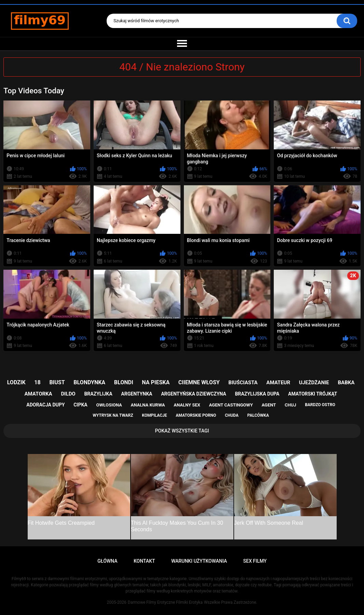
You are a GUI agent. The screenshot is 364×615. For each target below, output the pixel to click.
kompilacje (154, 415)
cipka (80, 405)
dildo (68, 394)
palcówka (258, 415)
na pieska (156, 382)
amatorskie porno (196, 415)
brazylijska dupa (257, 394)
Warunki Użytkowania (199, 561)
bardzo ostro (320, 405)
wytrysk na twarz (113, 415)
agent (269, 405)
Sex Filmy (255, 561)
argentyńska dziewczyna (194, 394)
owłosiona (109, 405)
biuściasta (243, 383)
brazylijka (98, 394)
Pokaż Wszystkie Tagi (182, 431)
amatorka (38, 394)
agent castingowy (231, 405)
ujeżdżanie (314, 383)
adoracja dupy (45, 405)
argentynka (137, 394)
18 (37, 382)
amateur (278, 383)
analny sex (187, 405)
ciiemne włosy (199, 382)
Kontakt (144, 561)
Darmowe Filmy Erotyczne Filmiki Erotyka (165, 602)
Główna (107, 561)
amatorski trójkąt (313, 394)
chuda (232, 415)
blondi (124, 382)
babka (346, 383)
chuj (291, 405)
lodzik (16, 382)
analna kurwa (148, 405)
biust (57, 382)
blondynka (89, 382)
